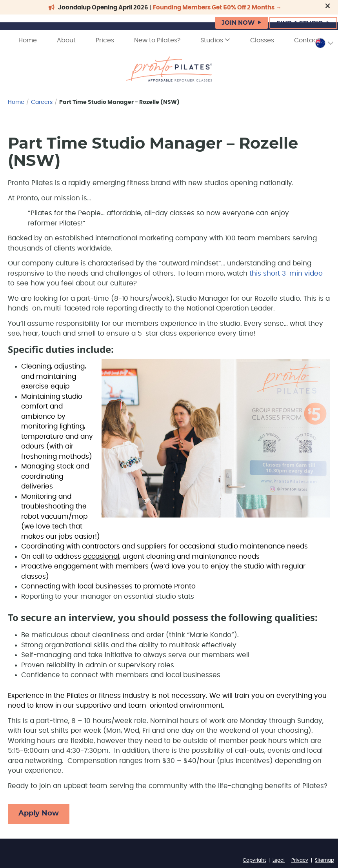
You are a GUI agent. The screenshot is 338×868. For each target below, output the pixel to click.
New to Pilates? (157, 40)
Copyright (254, 860)
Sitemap (324, 860)
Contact (307, 40)
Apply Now (39, 814)
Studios (215, 40)
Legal (279, 860)
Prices (105, 40)
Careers (42, 102)
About (66, 40)
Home (28, 40)
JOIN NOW (238, 23)
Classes (262, 40)
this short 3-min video (286, 273)
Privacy (300, 860)
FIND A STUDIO (300, 23)
